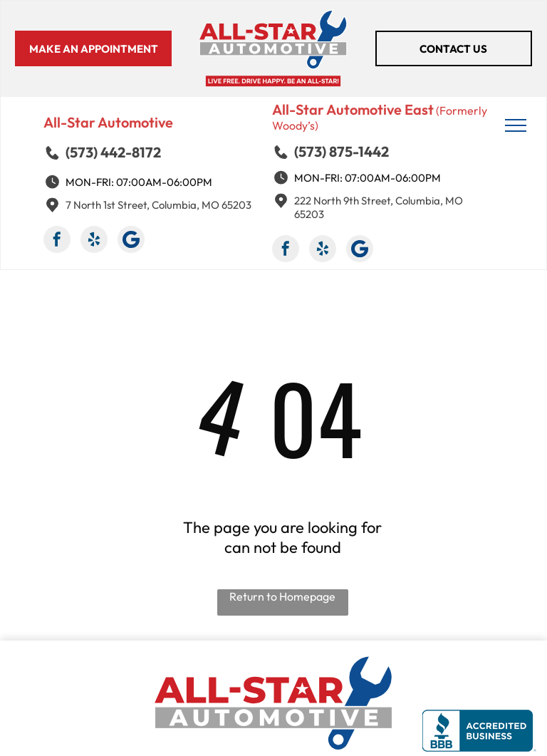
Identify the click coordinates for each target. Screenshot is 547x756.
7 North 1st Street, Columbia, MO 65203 (158, 205)
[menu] (516, 125)
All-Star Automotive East (353, 109)
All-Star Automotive (108, 122)
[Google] (131, 241)
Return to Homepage (282, 596)
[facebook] (57, 241)
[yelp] (94, 241)
